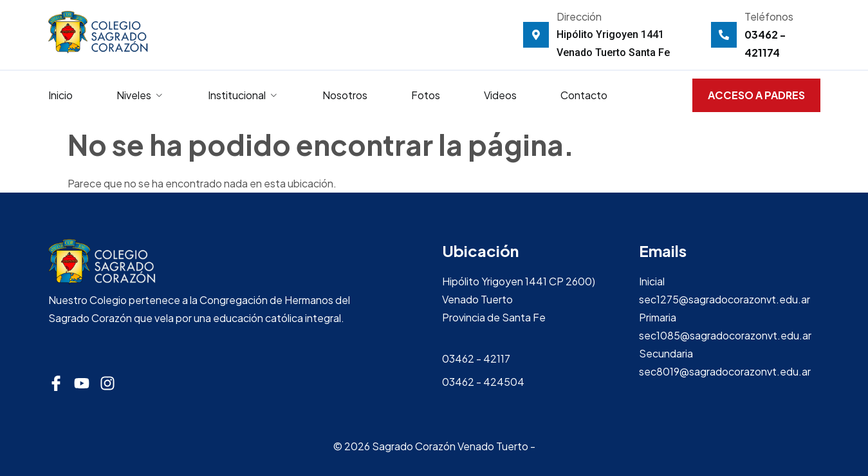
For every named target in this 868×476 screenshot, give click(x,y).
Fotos (426, 95)
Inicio (60, 95)
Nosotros (345, 95)
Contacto (584, 95)
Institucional (243, 95)
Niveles (140, 95)
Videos (500, 95)
